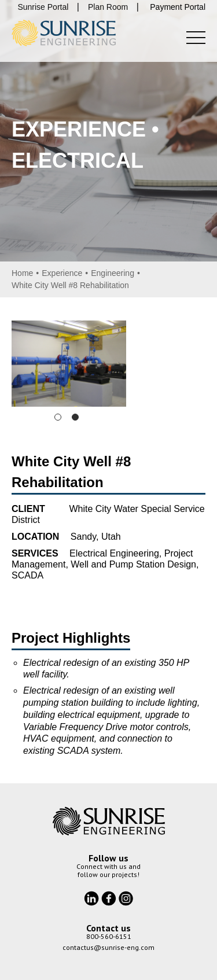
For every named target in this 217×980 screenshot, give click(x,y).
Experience (62, 273)
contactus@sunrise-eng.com (108, 947)
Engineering (113, 273)
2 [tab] (75, 417)
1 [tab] (58, 417)
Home (22, 273)
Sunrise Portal (43, 7)
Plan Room (108, 7)
